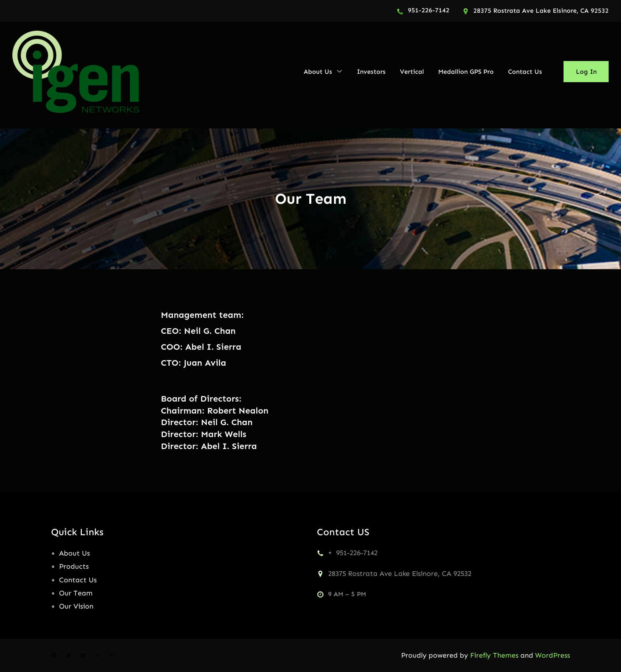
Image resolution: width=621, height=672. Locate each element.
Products (74, 566)
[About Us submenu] (339, 71)
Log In (586, 72)
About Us (74, 553)
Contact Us (78, 580)
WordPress (553, 655)
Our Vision (76, 606)
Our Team (76, 593)
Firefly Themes (494, 655)
